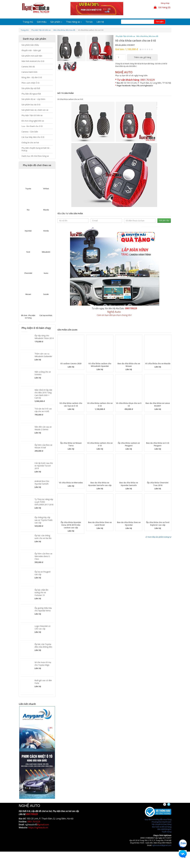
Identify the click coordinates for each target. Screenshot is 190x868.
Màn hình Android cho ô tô (33, 61)
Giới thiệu (42, 22)
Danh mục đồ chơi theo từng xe (35, 156)
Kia (28, 210)
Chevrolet (28, 273)
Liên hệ (100, 22)
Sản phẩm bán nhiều (30, 45)
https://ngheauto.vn (38, 828)
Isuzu (46, 273)
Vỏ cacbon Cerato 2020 (71, 363)
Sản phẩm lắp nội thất (31, 88)
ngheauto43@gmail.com (162, 845)
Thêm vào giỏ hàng (142, 57)
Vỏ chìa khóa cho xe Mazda (158, 363)
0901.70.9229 (148, 80)
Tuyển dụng (167, 832)
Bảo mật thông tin (164, 829)
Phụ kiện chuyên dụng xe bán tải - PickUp (36, 149)
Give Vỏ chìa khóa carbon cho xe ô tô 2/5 (145, 49)
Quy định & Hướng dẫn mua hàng (158, 819)
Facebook (167, 805)
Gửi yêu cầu (164, 221)
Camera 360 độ (28, 67)
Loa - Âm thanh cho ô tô (32, 126)
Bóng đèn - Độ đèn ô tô (32, 77)
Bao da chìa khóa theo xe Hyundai (129, 524)
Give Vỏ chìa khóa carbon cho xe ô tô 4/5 (150, 49)
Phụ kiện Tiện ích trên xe (41, 30)
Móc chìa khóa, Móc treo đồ (64, 30)
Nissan (28, 294)
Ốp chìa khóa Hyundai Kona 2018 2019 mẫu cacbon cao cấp (71, 525)
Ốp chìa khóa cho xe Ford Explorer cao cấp (158, 524)
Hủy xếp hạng (141, 49)
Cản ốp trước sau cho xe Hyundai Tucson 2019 (44, 466)
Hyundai (28, 231)
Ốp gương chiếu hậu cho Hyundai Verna (43, 609)
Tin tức (89, 22)
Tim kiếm (160, 22)
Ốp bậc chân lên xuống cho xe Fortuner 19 (41, 592)
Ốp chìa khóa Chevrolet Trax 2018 (158, 484)
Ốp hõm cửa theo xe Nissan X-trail (43, 446)
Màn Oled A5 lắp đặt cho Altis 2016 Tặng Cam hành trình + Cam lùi (43, 394)
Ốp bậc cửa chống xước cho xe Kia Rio (43, 537)
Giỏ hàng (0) (162, 7)
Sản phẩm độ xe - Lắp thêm (33, 99)
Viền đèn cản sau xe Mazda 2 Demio (43, 428)
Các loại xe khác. (46, 315)
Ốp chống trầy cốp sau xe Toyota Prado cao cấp (44, 520)
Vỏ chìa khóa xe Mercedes (71, 483)
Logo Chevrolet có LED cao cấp (42, 627)
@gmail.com (43, 824)
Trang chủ (28, 22)
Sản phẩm (56, 22)
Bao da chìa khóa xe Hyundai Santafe (129, 484)
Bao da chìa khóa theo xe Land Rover (100, 524)
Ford (28, 252)
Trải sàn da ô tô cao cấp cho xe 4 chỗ (43, 410)
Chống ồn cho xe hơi (30, 142)
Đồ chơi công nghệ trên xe (33, 121)
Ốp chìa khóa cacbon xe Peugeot (129, 444)
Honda (46, 231)
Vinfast (46, 189)
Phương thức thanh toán (161, 822)
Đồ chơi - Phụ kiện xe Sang (28, 317)
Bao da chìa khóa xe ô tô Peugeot (158, 444)
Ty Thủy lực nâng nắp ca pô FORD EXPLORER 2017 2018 (44, 502)
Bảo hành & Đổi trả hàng (162, 827)
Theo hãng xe (74, 22)
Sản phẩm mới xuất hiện (32, 56)
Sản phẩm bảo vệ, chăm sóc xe (35, 110)
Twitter (171, 805)
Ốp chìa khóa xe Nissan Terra (71, 444)
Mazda (46, 210)
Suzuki (46, 294)
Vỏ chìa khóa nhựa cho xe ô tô (129, 404)
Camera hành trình (29, 72)
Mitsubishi (46, 252)
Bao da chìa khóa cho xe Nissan (129, 365)
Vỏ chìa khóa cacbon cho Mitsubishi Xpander (100, 365)
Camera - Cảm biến (30, 132)
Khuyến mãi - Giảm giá (31, 50)
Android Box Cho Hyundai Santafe (42, 482)
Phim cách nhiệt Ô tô (30, 83)
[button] (62, 48)
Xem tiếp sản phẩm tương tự (158, 537)
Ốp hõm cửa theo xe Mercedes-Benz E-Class (43, 556)
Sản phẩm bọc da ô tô (31, 105)
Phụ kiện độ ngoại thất (31, 94)
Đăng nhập (165, 3)
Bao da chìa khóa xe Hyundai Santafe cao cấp (100, 484)
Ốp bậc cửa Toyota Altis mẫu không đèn (43, 646)
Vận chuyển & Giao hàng (161, 824)
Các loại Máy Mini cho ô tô (33, 137)
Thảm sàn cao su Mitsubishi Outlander (43, 355)
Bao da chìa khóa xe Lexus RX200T (158, 404)
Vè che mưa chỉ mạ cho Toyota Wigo (43, 664)
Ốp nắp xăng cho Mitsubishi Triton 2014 (44, 337)
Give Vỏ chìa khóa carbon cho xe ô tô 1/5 (143, 49)
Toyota (28, 189)
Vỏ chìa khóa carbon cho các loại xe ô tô (71, 404)
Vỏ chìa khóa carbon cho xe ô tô (100, 404)
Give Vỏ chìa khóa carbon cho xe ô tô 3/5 (147, 49)
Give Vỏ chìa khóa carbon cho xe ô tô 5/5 (152, 49)
